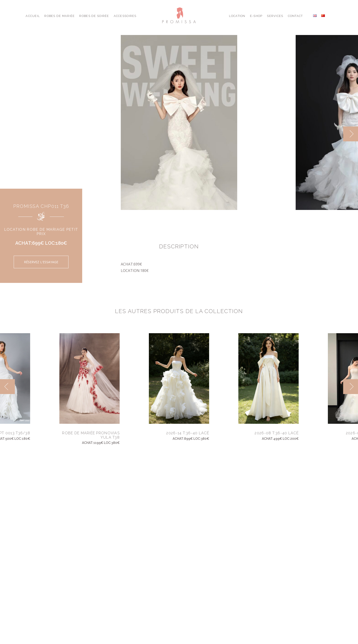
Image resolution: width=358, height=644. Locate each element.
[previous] (7, 387)
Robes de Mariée (59, 16)
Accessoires (125, 16)
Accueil (33, 16)
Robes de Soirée (94, 16)
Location (237, 16)
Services (275, 16)
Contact (295, 16)
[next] (351, 134)
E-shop (256, 16)
